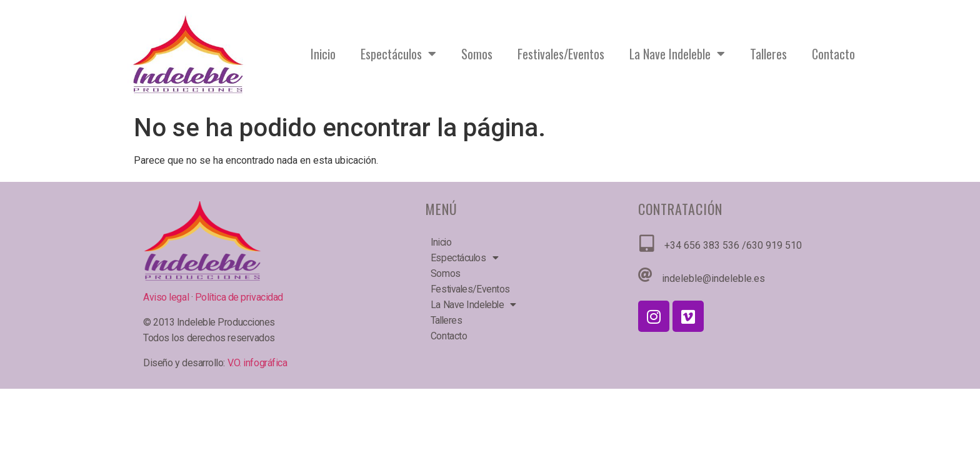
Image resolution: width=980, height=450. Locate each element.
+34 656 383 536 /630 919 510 (733, 245)
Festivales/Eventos (561, 54)
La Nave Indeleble (677, 54)
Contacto (833, 54)
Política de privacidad (239, 297)
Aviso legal (167, 297)
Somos (477, 54)
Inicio (323, 54)
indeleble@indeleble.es (713, 278)
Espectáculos (398, 54)
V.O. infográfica (257, 363)
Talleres (768, 54)
